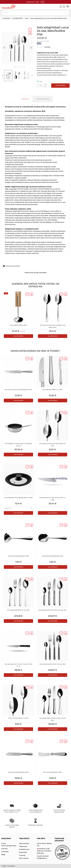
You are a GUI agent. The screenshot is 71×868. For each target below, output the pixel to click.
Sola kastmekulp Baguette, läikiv (18, 556)
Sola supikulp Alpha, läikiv (18, 325)
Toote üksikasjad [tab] (43, 99)
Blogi (3, 855)
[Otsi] (35, 13)
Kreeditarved (24, 849)
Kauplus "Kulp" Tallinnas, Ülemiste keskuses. (44, 851)
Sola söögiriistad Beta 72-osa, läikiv (18, 610)
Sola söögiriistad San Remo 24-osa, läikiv (53, 664)
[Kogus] (40, 86)
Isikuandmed (24, 843)
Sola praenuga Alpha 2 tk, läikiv (53, 390)
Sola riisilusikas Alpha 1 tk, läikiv (18, 718)
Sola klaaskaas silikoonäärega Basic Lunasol (18, 498)
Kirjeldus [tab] (25, 99)
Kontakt (4, 849)
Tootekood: (40, 47)
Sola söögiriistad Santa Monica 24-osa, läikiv (53, 610)
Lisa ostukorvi (60, 86)
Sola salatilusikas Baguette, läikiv (53, 556)
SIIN (42, 2)
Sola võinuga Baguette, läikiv (53, 772)
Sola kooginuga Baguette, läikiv (18, 772)
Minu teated (24, 858)
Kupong (22, 855)
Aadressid (23, 852)
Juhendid (5, 852)
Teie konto (24, 838)
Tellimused (23, 846)
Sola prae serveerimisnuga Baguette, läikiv (18, 390)
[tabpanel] (18, 48)
